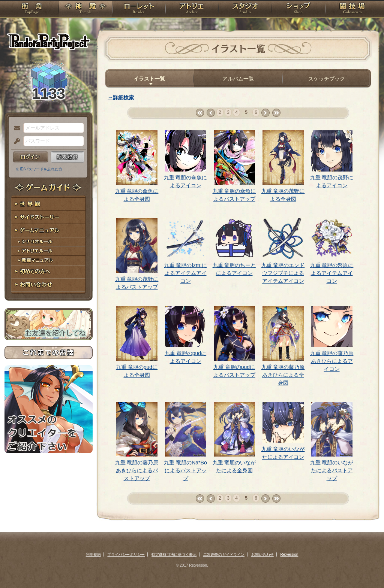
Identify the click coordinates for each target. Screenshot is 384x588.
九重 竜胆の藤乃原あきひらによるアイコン (332, 361)
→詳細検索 (121, 97)
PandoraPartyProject (49, 41)
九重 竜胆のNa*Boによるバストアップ (185, 470)
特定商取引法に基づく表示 (174, 554)
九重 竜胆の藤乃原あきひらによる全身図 (283, 375)
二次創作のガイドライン (224, 554)
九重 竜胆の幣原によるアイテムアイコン (332, 273)
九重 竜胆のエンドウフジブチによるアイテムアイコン (283, 273)
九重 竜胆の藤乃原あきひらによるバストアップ (137, 470)
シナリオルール (49, 242)
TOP (32, 9)
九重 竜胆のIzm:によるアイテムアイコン (185, 273)
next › (265, 113)
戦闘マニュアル (49, 260)
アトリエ (192, 9)
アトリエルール (49, 251)
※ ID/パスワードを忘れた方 (39, 169)
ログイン (31, 157)
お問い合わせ (49, 285)
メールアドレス (15, 128)
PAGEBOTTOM (365, 567)
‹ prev (211, 113)
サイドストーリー (49, 217)
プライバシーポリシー (126, 554)
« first (200, 113)
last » (276, 113)
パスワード (15, 142)
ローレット (139, 9)
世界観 (49, 204)
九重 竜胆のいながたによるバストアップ (332, 470)
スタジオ (245, 9)
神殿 (85, 9)
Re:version (289, 554)
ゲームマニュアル (49, 231)
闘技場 (352, 9)
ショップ (298, 9)
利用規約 (93, 554)
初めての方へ (49, 272)
